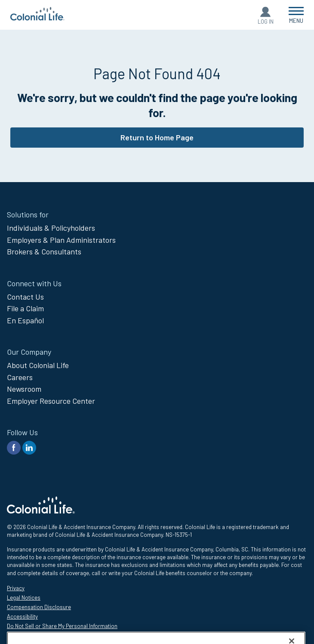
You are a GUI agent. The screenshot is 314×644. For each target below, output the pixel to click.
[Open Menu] (296, 15)
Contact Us (25, 297)
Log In (266, 22)
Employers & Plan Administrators (61, 240)
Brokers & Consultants (44, 251)
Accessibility (22, 616)
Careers (20, 377)
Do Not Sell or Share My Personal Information (62, 626)
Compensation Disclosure (39, 607)
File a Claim (25, 308)
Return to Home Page (157, 137)
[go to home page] (37, 18)
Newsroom (24, 389)
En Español (25, 320)
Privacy (16, 588)
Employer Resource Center (51, 401)
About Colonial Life (38, 365)
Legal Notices (24, 598)
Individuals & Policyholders (51, 228)
